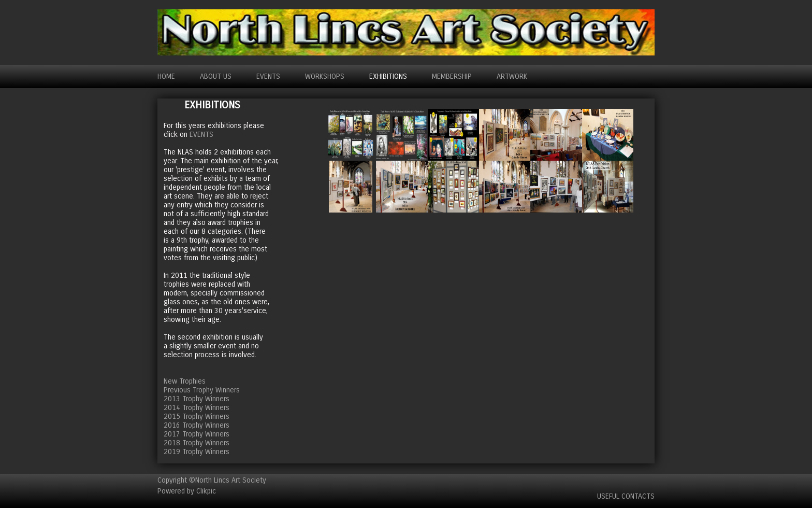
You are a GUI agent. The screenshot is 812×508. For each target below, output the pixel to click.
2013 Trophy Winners (197, 399)
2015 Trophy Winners (197, 417)
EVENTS (268, 76)
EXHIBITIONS (388, 76)
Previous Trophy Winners (202, 390)
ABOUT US (216, 76)
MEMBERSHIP (452, 76)
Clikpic (206, 491)
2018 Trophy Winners (197, 443)
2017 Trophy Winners (197, 434)
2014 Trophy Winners (197, 408)
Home (166, 76)
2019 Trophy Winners (197, 452)
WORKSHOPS (325, 76)
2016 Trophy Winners (197, 425)
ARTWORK (512, 76)
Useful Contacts (626, 496)
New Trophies (185, 381)
